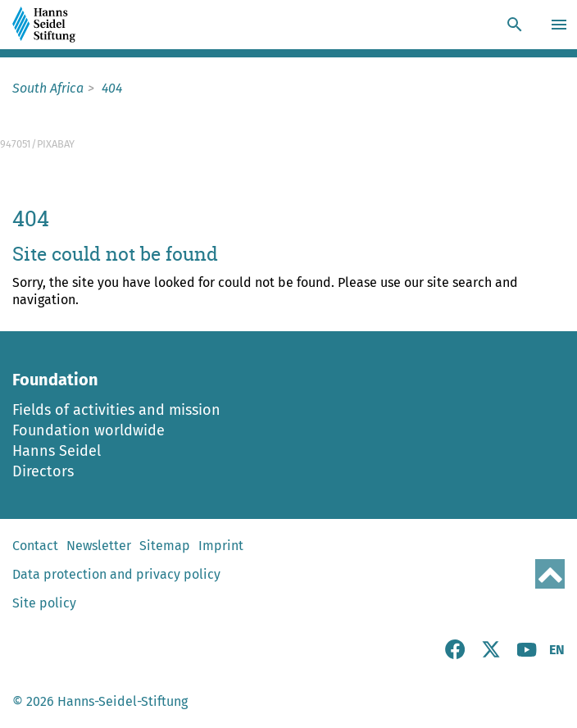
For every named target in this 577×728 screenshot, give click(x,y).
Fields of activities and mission (116, 410)
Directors (43, 471)
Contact (35, 546)
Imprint (221, 546)
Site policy (44, 603)
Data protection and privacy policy (116, 574)
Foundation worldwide (89, 430)
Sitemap (165, 546)
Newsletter (99, 546)
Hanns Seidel (57, 451)
